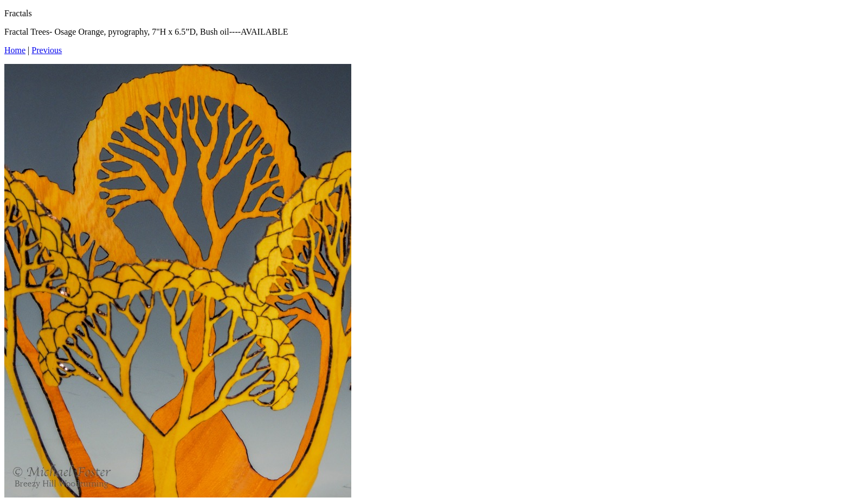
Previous (47, 50)
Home (15, 50)
